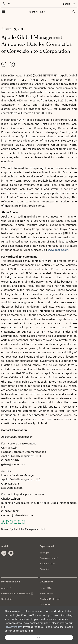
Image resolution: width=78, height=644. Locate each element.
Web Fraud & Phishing (50, 599)
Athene (5, 588)
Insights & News (47, 564)
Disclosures (45, 604)
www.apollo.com (58, 250)
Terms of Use (46, 588)
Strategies (44, 553)
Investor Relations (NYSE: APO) (16, 594)
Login (67, 4)
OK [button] (39, 638)
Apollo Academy (47, 558)
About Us (44, 569)
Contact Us (6, 599)
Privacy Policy (13, 627)
